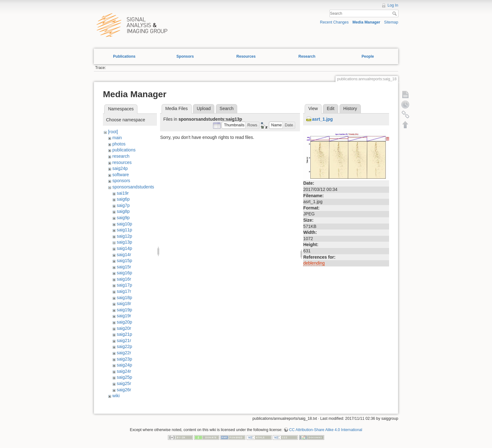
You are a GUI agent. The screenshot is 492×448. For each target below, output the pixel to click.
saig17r (124, 291)
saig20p (124, 322)
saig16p (124, 273)
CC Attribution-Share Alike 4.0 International (326, 430)
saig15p (124, 261)
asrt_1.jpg (322, 119)
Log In (393, 5)
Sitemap (391, 22)
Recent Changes (334, 22)
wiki (116, 396)
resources (122, 162)
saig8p (123, 211)
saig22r (124, 353)
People (368, 56)
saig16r (124, 279)
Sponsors (185, 56)
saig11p (124, 230)
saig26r (124, 390)
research (121, 156)
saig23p (124, 359)
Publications (124, 56)
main (117, 138)
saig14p (124, 248)
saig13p (124, 242)
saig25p (124, 377)
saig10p (124, 224)
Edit (330, 108)
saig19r (124, 316)
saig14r (124, 255)
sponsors (121, 181)
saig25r (124, 383)
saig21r (124, 340)
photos (119, 144)
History (350, 108)
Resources (246, 56)
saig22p (124, 346)
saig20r (124, 328)
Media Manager (366, 22)
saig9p (123, 218)
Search (395, 13)
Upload (204, 108)
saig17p (124, 285)
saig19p (124, 310)
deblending (314, 263)
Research (307, 56)
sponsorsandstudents (133, 187)
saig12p (124, 236)
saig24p (120, 168)
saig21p (124, 334)
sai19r (123, 193)
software (121, 175)
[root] (113, 132)
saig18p (124, 298)
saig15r (124, 267)
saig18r (124, 303)
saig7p (123, 205)
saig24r (124, 371)
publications (124, 150)
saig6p (123, 199)
